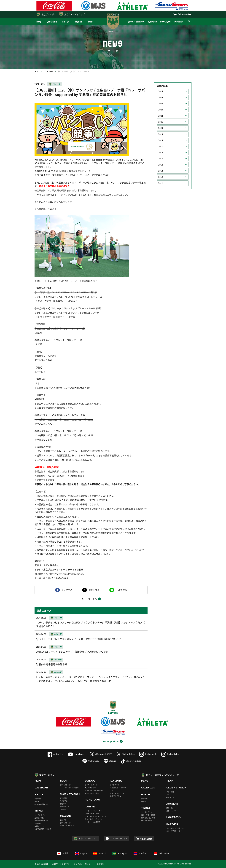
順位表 (37, 801)
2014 (161, 165)
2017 (161, 146)
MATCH (66, 22)
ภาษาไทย (140, 853)
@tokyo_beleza (125, 754)
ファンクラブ (115, 785)
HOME (37, 71)
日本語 (63, 853)
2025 (161, 97)
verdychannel (77, 754)
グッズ (112, 790)
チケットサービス (148, 821)
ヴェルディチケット (119, 839)
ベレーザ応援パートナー (175, 831)
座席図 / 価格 (39, 818)
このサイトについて (61, 864)
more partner (111, 741)
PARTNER (179, 22)
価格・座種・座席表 (148, 815)
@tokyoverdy (91, 761)
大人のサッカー (90, 788)
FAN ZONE (116, 781)
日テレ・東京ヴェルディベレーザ (162, 775)
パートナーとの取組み (93, 822)
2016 (161, 153)
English (81, 853)
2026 (161, 91)
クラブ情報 (64, 798)
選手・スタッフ (65, 785)
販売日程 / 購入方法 (41, 821)
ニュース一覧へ (89, 599)
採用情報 (100, 864)
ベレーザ (56, 84)
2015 (161, 159)
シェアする (67, 590)
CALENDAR (52, 22)
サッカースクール (91, 785)
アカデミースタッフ (67, 826)
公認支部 (63, 809)
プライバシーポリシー (83, 864)
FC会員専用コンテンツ (118, 788)
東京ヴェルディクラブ (75, 14)
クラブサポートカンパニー (94, 819)
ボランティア (64, 807)
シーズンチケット (41, 815)
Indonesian (161, 853)
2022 (161, 116)
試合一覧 (38, 799)
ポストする (94, 590)
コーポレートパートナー (93, 811)
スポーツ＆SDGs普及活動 (94, 790)
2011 (161, 183)
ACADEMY (152, 22)
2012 (161, 177)
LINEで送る (121, 590)
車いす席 (38, 823)
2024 (161, 104)
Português (120, 853)
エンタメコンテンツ (117, 793)
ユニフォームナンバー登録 (69, 788)
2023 (161, 110)
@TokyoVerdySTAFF (101, 754)
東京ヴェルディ (49, 14)
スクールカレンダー (92, 793)
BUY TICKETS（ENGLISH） (44, 829)
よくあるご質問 (41, 864)
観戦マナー (64, 804)
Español (100, 853)
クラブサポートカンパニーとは (96, 816)
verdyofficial (55, 754)
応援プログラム (115, 796)
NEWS (39, 22)
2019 (161, 134)
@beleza (110, 761)
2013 (161, 171)
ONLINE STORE (185, 14)
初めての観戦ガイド (42, 804)
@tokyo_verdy (148, 754)
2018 (161, 140)
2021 (161, 122)
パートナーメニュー (92, 813)
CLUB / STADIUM (136, 22)
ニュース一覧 (48, 71)
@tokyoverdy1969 (131, 761)
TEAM (91, 22)
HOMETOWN (166, 22)
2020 (161, 128)
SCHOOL (90, 781)
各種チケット (39, 826)
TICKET (78, 22)
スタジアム (64, 801)
